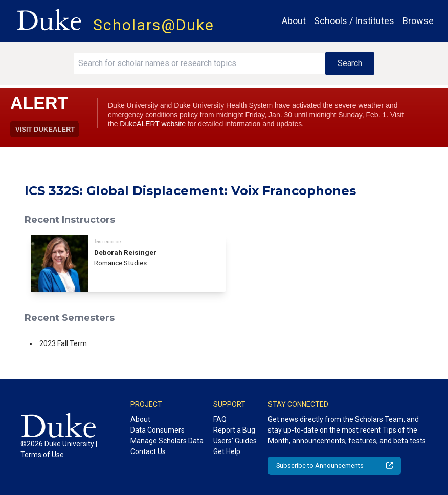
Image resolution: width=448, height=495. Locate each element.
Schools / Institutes (354, 21)
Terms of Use (42, 455)
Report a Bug (234, 430)
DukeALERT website (153, 124)
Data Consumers (158, 430)
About (294, 21)
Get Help (227, 451)
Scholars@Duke (154, 25)
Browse (418, 21)
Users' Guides (235, 441)
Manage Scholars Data (167, 441)
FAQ (220, 419)
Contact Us (148, 451)
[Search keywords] (200, 63)
